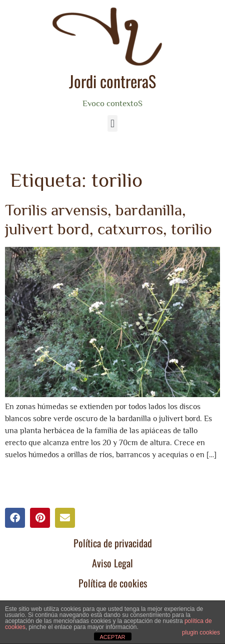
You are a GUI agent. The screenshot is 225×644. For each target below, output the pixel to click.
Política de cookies (113, 583)
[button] (112, 123)
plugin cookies (201, 632)
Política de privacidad (113, 543)
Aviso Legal (112, 563)
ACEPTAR (112, 637)
